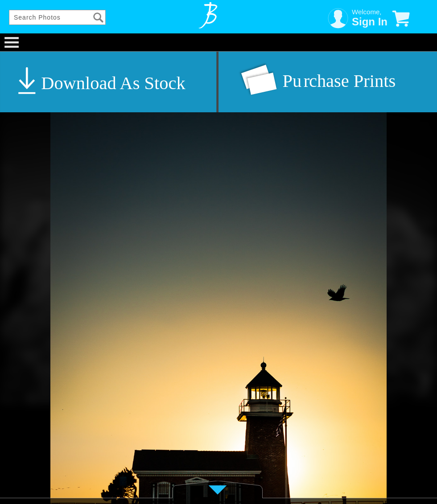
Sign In (370, 22)
